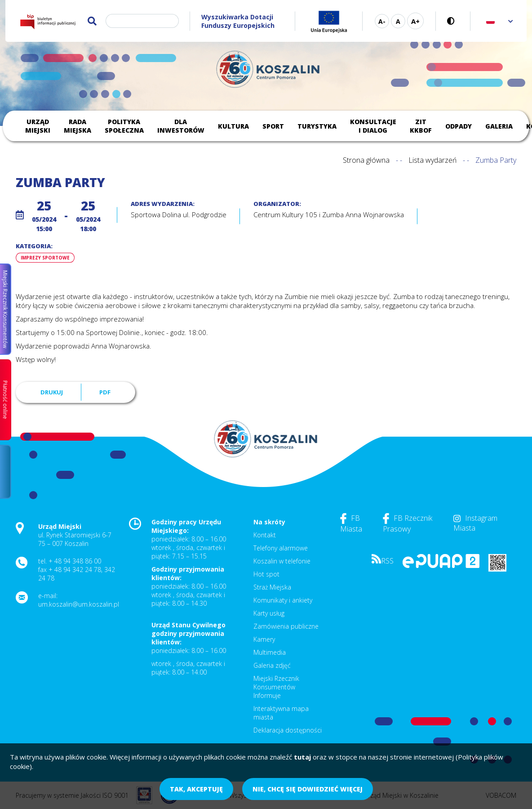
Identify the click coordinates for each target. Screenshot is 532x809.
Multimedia (270, 652)
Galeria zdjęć (272, 665)
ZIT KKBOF (421, 126)
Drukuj (52, 392)
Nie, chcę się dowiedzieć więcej (308, 789)
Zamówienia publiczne (286, 626)
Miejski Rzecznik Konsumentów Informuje (276, 687)
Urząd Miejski (38, 126)
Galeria (499, 126)
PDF (105, 392)
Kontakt (265, 535)
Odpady (459, 126)
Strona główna (366, 160)
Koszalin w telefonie (282, 561)
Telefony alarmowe (281, 548)
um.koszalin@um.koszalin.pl (79, 604)
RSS (383, 561)
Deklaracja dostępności (288, 730)
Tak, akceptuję (196, 789)
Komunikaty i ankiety (283, 600)
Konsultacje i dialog (373, 126)
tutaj (302, 757)
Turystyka (317, 126)
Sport (273, 126)
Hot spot (266, 574)
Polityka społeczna (124, 126)
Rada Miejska (78, 126)
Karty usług (269, 613)
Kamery (264, 639)
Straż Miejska (272, 587)
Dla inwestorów (181, 126)
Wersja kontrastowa (453, 21)
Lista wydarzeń (432, 160)
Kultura (233, 126)
